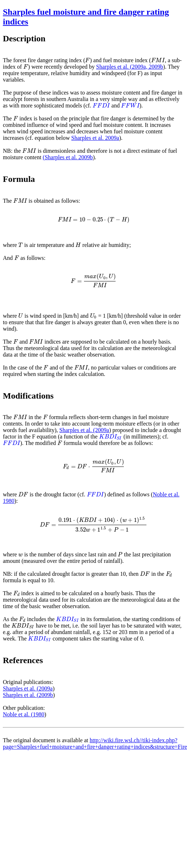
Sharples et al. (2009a (84, 430)
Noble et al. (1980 (24, 714)
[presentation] (87, 60)
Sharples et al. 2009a (95, 138)
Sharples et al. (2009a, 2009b (130, 67)
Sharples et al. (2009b (28, 695)
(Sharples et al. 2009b (68, 157)
